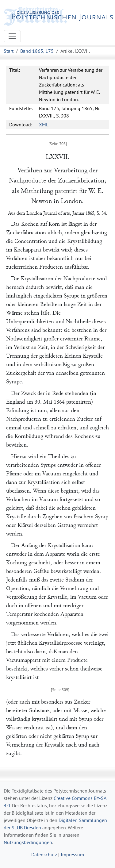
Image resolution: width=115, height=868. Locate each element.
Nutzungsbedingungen (28, 842)
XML (44, 125)
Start (9, 51)
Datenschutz (44, 855)
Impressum (72, 855)
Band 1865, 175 (37, 51)
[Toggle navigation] (12, 36)
